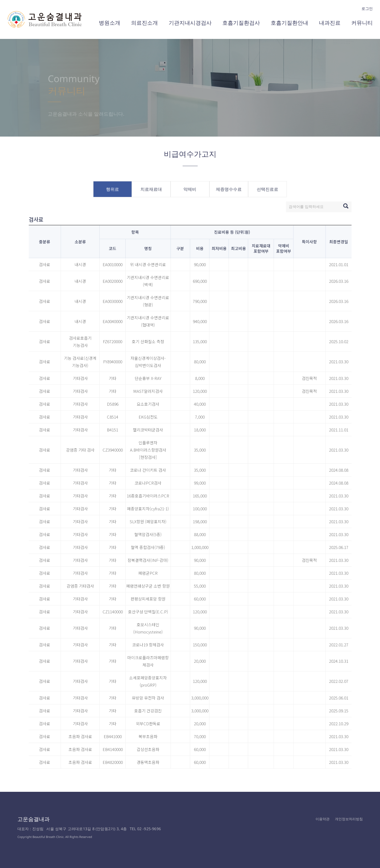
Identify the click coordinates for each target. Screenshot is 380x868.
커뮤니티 (362, 23)
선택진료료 (267, 189)
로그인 (367, 9)
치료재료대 (151, 189)
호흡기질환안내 (289, 23)
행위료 (113, 189)
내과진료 (330, 23)
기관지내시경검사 (190, 23)
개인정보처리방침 (349, 819)
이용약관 (323, 819)
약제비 (190, 189)
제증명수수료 (229, 189)
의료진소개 (144, 23)
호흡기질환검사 (241, 23)
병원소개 (110, 23)
